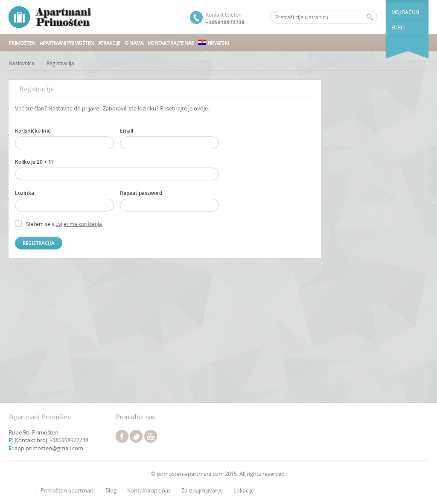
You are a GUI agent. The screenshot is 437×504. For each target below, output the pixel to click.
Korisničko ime (33, 131)
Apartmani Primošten (67, 43)
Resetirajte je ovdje (184, 108)
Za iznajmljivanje (202, 490)
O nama (134, 43)
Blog (111, 490)
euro (398, 28)
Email (127, 131)
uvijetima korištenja (79, 224)
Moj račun (405, 12)
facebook (122, 436)
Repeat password (141, 193)
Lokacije (244, 490)
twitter (136, 436)
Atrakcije (109, 43)
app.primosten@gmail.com (49, 448)
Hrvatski (213, 43)
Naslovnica (22, 63)
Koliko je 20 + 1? (34, 162)
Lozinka (25, 193)
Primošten (22, 43)
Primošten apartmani (68, 490)
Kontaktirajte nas (171, 43)
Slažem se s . (65, 224)
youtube (151, 436)
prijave (90, 108)
